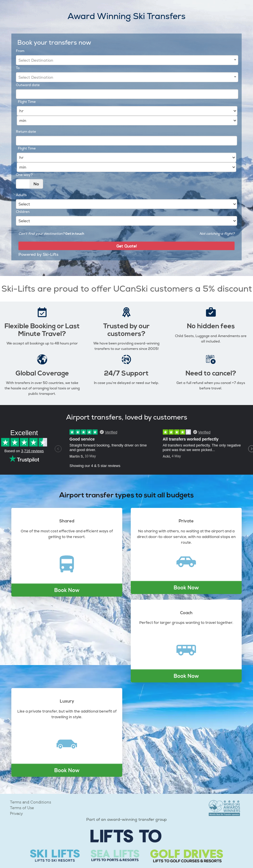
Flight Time (27, 102)
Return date (26, 132)
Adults (21, 195)
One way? (24, 175)
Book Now (67, 590)
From (20, 51)
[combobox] (127, 60)
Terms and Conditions (30, 802)
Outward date (28, 85)
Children (23, 212)
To (18, 68)
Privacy (16, 814)
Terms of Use (22, 808)
